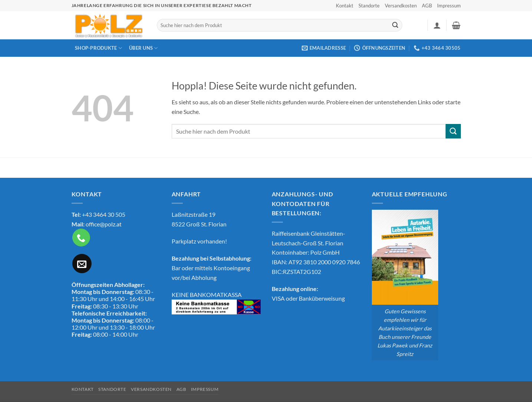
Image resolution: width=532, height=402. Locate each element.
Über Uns (143, 48)
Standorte (369, 6)
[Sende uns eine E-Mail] (82, 264)
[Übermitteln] (395, 25)
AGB (427, 6)
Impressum (449, 6)
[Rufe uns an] (81, 238)
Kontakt (345, 6)
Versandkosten (401, 6)
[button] (437, 25)
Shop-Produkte (98, 48)
